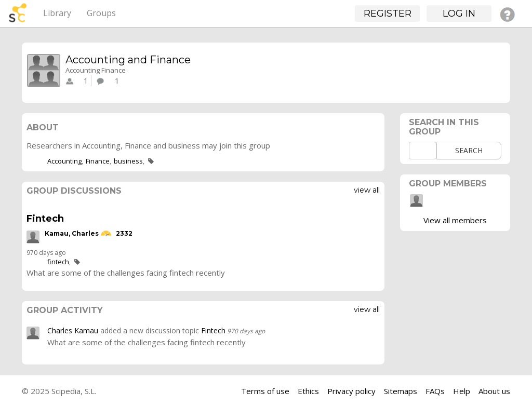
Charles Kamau (73, 330)
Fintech (45, 219)
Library (57, 13)
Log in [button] (459, 13)
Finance (98, 161)
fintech (58, 262)
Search (469, 150)
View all (367, 190)
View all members (455, 220)
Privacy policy (351, 391)
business (128, 161)
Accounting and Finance (128, 60)
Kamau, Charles (72, 234)
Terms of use (265, 391)
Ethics (308, 391)
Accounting (64, 161)
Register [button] (388, 13)
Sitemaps (401, 391)
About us (494, 391)
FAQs (435, 391)
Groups (101, 13)
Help (462, 391)
